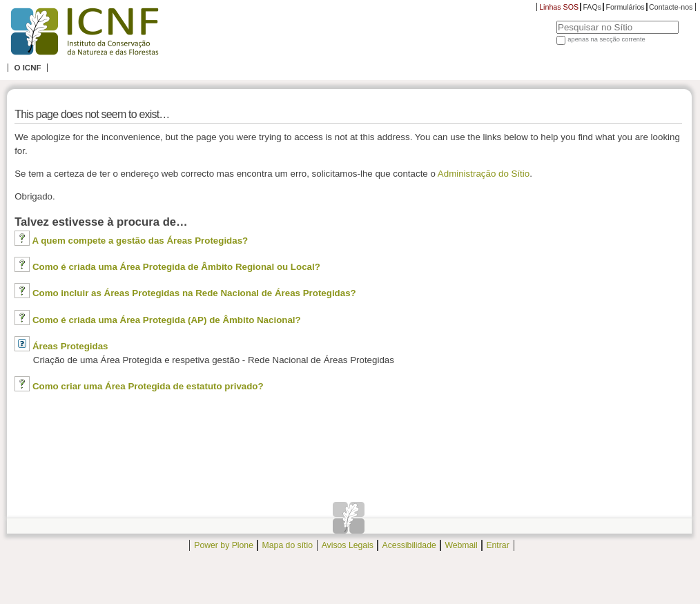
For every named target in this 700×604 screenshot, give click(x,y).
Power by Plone (224, 545)
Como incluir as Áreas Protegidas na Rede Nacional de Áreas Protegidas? (194, 293)
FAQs (592, 7)
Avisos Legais (348, 545)
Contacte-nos (671, 7)
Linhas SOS (559, 7)
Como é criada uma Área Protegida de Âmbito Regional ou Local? (176, 267)
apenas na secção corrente (606, 39)
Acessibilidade (409, 545)
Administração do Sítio (484, 174)
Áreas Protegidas (70, 346)
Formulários (625, 7)
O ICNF (27, 68)
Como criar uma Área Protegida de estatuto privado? (148, 386)
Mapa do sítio (288, 545)
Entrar (497, 545)
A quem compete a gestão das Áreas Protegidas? (140, 241)
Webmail (461, 545)
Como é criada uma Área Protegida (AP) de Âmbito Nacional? (167, 320)
